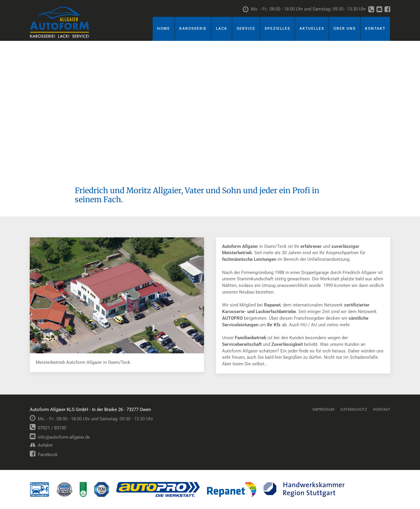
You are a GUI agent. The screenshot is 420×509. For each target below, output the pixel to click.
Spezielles (277, 29)
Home (164, 29)
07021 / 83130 (48, 428)
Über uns (345, 29)
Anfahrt (41, 445)
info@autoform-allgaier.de (60, 437)
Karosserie (193, 29)
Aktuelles (312, 29)
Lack (222, 29)
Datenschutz (354, 409)
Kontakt (375, 29)
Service (246, 29)
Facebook (44, 455)
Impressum (323, 409)
